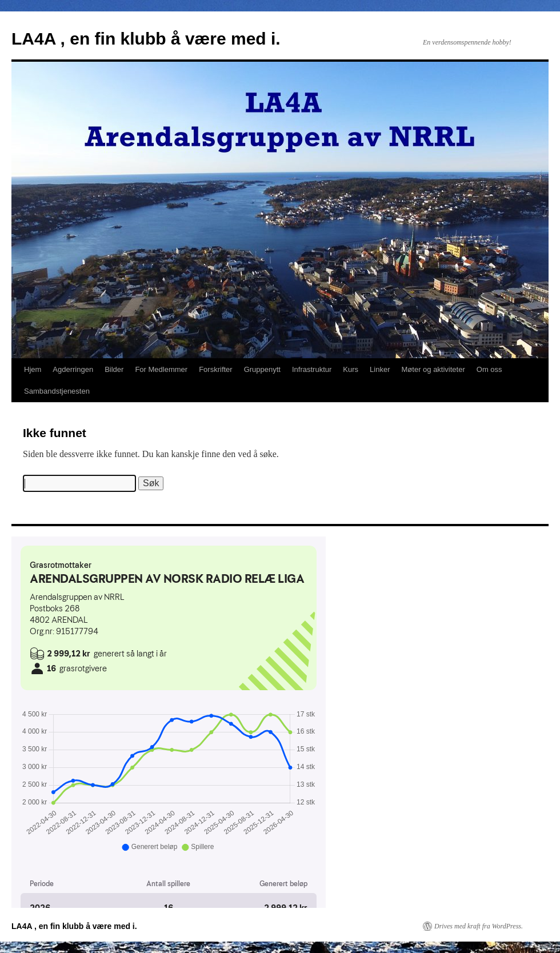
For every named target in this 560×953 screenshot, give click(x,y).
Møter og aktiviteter (433, 369)
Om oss (489, 369)
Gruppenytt (262, 369)
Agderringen (73, 369)
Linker (380, 369)
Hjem (33, 369)
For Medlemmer (161, 369)
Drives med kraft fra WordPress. (479, 926)
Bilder (114, 369)
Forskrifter (216, 369)
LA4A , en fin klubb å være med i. (146, 39)
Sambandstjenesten (57, 391)
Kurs (351, 369)
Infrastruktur (312, 369)
